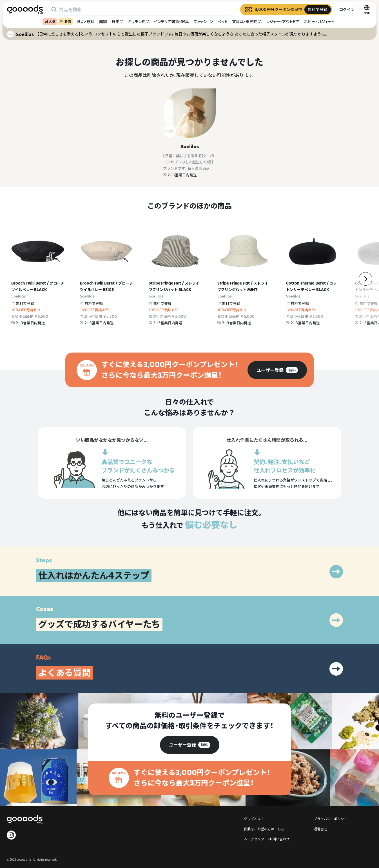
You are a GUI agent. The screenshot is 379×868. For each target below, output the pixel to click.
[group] (277, 370)
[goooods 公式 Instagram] (11, 835)
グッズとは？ (254, 819)
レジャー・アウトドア (283, 22)
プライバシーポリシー (331, 819)
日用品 (117, 22)
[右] (365, 279)
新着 (66, 22)
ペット (222, 22)
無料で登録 (25, 303)
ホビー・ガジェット (319, 22)
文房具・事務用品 (247, 22)
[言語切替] (367, 10)
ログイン (347, 9)
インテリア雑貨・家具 (171, 22)
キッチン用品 (139, 22)
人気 (50, 22)
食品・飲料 (86, 22)
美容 (103, 22)
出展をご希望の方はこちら (264, 829)
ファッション (203, 22)
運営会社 (320, 829)
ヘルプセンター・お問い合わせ (267, 839)
